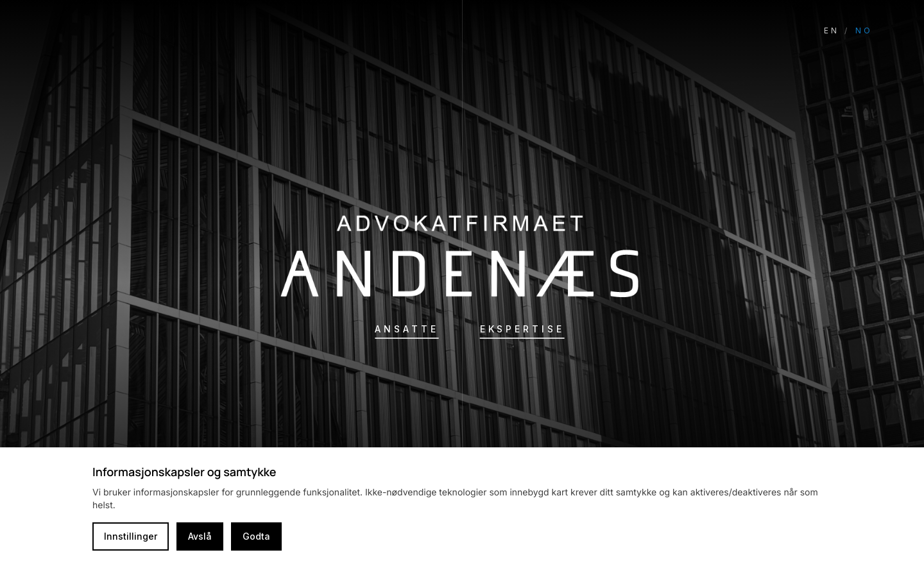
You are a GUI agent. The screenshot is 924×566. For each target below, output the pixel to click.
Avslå (200, 536)
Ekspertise (522, 329)
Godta (256, 536)
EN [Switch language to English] (832, 30)
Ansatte (406, 329)
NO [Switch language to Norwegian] (864, 30)
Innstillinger (131, 536)
